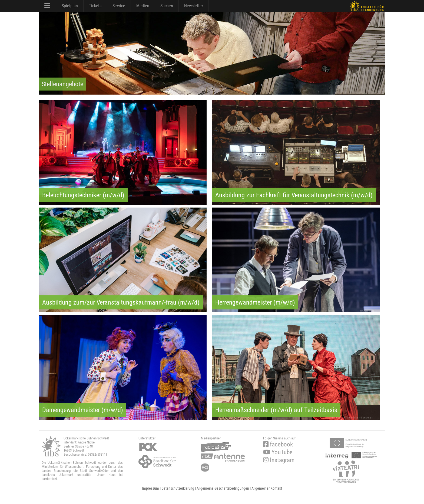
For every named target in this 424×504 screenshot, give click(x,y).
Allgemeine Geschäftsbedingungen (223, 488)
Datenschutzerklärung (178, 488)
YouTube (278, 452)
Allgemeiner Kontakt (267, 488)
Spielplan (70, 6)
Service (119, 6)
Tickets (95, 6)
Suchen (167, 6)
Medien (143, 6)
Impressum (150, 488)
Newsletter (194, 6)
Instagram (279, 460)
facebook (278, 444)
